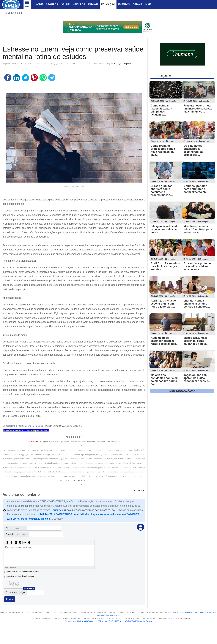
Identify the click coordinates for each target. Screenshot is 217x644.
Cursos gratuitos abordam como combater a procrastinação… (162, 191)
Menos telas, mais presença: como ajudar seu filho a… (196, 341)
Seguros (52, 4)
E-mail (17, 534)
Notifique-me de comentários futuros (23, 572)
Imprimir (128, 64)
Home (39, 4)
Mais (148, 4)
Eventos (124, 4)
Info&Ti (93, 4)
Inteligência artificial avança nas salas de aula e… (164, 229)
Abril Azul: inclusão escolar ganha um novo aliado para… (163, 304)
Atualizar (31, 588)
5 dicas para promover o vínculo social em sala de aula (198, 266)
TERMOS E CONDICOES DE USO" (75, 481)
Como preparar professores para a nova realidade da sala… (163, 150)
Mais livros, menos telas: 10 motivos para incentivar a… (198, 229)
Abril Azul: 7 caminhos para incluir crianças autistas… (165, 266)
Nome (13, 528)
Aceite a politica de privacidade (21, 576)
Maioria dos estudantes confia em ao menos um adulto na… (165, 380)
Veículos (79, 4)
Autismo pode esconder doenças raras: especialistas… (165, 341)
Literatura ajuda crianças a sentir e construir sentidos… (197, 304)
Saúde (65, 4)
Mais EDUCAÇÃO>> (182, 391)
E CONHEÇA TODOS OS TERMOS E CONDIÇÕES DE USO (84, 510)
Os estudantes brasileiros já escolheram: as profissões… (193, 150)
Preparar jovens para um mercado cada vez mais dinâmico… (198, 109)
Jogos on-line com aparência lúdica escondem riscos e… (197, 378)
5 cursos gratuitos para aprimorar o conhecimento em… (196, 189)
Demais (137, 4)
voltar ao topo (138, 490)
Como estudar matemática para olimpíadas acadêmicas (161, 110)
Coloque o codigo (15, 592)
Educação (108, 4)
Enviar (10, 599)
